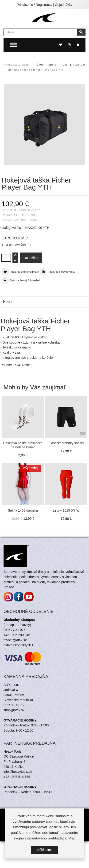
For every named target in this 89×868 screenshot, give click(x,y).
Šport (52, 65)
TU (31, 645)
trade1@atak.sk (15, 640)
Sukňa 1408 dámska (23, 510)
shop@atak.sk (14, 710)
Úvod (40, 65)
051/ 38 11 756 (14, 705)
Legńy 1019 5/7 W (66, 510)
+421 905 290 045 (17, 635)
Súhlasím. (44, 850)
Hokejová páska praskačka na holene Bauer (23, 445)
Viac (72, 838)
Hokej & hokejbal (73, 65)
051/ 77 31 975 (14, 630)
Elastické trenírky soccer (66, 443)
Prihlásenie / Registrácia (34, 5)
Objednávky (64, 5)
